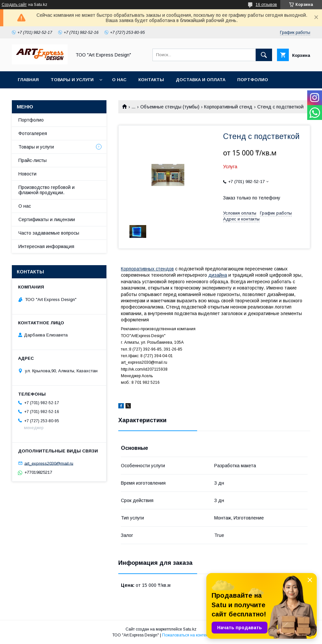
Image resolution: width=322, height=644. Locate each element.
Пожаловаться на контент (186, 635)
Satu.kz (190, 629)
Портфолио (253, 80)
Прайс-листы (33, 160)
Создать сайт (14, 5)
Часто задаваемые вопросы (49, 233)
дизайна (218, 275)
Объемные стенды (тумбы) (170, 107)
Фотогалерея (33, 133)
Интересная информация (46, 246)
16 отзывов (266, 5)
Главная (28, 80)
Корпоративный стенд (228, 107)
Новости (27, 174)
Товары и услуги (72, 80)
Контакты (151, 80)
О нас (119, 80)
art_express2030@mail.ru (49, 463)
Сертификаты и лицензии (47, 219)
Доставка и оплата (201, 80)
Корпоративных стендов (147, 269)
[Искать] (264, 55)
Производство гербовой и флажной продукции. (46, 190)
